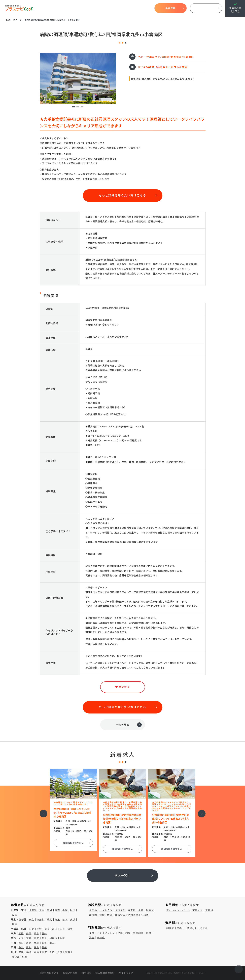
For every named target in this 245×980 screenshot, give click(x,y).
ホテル (93, 910)
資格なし (192, 928)
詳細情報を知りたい (73, 843)
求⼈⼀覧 (18, 20)
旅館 (102, 915)
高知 (29, 947)
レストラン (106, 910)
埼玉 (57, 920)
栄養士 (181, 928)
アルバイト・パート (178, 910)
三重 (21, 934)
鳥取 (37, 943)
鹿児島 (16, 957)
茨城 (73, 920)
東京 (32, 920)
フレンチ (110, 933)
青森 (57, 910)
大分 (60, 952)
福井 (70, 929)
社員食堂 (120, 915)
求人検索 (118, 8)
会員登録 (170, 8)
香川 (21, 947)
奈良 (44, 938)
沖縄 (25, 957)
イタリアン (96, 933)
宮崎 (37, 952)
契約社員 (198, 910)
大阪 (21, 938)
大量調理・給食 (142, 933)
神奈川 (41, 920)
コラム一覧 (143, 8)
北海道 (33, 910)
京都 (29, 938)
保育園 (132, 910)
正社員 (209, 910)
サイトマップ (126, 973)
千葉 (50, 920)
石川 (63, 929)
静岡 (29, 934)
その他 (145, 915)
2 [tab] (78, 107)
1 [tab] (73, 107)
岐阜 (37, 934)
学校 (141, 910)
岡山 (21, 943)
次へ (200, 811)
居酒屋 (150, 910)
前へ (42, 811)
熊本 (68, 952)
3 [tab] (82, 107)
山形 (65, 910)
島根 (44, 943)
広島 (29, 943)
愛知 (44, 934)
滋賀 (37, 938)
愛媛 (44, 947)
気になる (130, 8)
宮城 (50, 910)
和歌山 (53, 938)
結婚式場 (133, 915)
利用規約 (86, 973)
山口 (52, 943)
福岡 (29, 952)
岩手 (42, 910)
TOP (59, 8)
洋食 (92, 937)
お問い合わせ (70, 973)
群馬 (15, 924)
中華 (120, 933)
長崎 (52, 952)
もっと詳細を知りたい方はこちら (122, 195)
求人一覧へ (122, 875)
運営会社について (49, 973)
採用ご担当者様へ (206, 8)
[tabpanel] (78, 78)
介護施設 (120, 910)
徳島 (37, 947)
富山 (55, 929)
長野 (39, 929)
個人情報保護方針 (105, 973)
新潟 (47, 929)
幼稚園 (93, 915)
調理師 (170, 928)
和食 (128, 933)
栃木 (65, 920)
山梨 (32, 929)
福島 (15, 915)
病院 (110, 915)
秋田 (73, 910)
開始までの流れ (102, 8)
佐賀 (44, 952)
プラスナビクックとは (79, 8)
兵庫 (62, 938)
